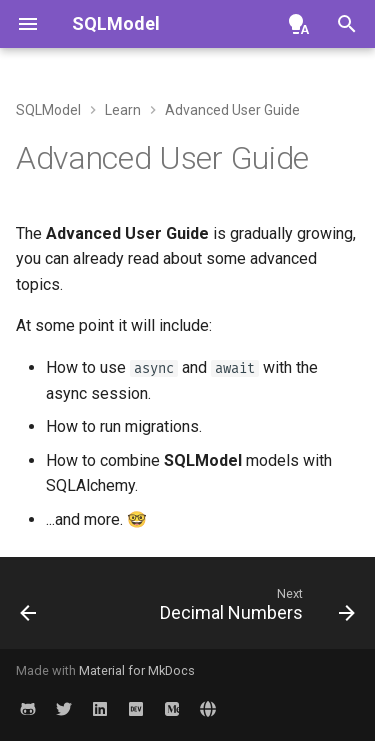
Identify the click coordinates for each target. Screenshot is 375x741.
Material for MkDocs (137, 670)
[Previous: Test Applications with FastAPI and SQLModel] (28, 609)
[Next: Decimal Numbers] (255, 609)
